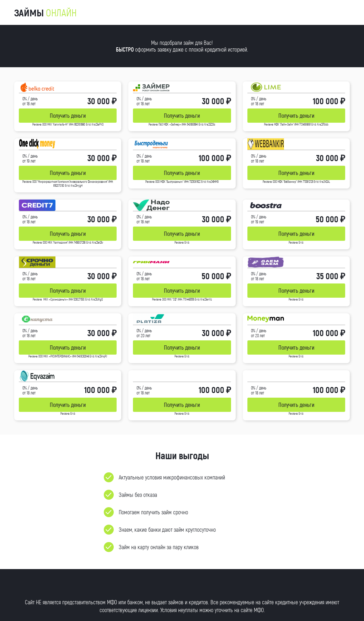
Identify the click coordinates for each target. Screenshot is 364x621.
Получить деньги (68, 115)
